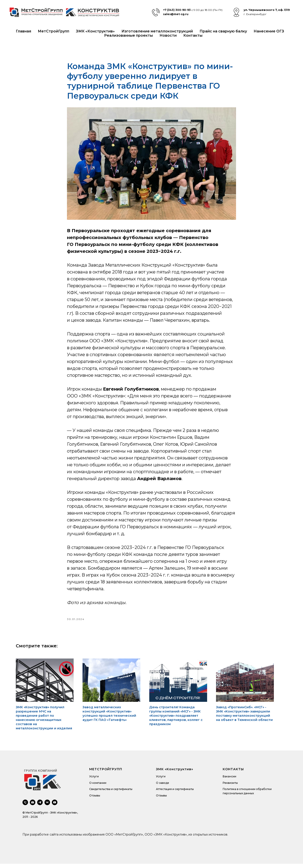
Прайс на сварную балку (223, 31)
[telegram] (40, 807)
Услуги (94, 781)
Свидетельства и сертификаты (111, 793)
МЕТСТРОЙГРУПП (106, 773)
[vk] (47, 807)
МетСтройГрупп (54, 31)
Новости (168, 35)
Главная (23, 31)
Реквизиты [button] (230, 787)
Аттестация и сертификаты (175, 793)
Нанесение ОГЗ (269, 31)
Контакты (193, 35)
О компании (98, 787)
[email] (33, 807)
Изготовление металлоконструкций (157, 31)
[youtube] (55, 807)
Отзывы (95, 800)
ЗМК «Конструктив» (95, 31)
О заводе (163, 787)
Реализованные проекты (128, 35)
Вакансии (229, 781)
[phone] (25, 807)
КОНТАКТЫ (233, 773)
